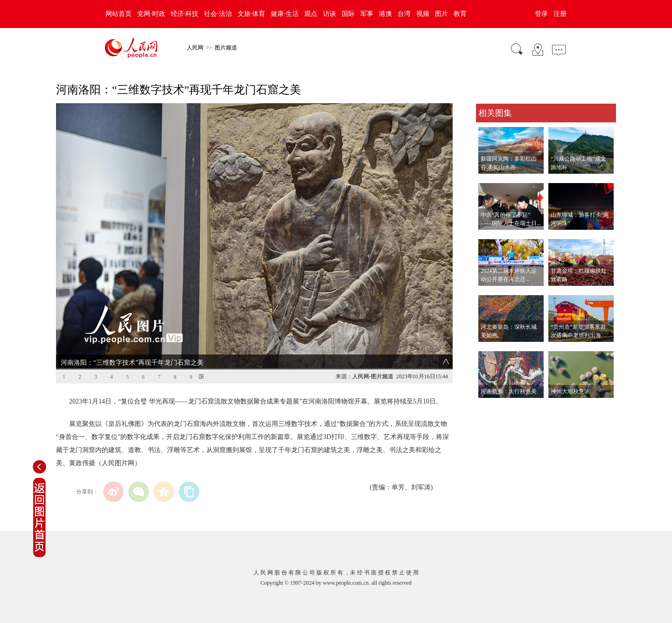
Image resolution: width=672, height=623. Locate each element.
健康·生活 (285, 14)
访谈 (329, 14)
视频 (423, 14)
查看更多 (489, 407)
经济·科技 (185, 14)
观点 (311, 14)
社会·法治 (218, 14)
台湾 (404, 14)
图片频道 (226, 48)
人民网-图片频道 (373, 376)
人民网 (195, 48)
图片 (441, 14)
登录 (541, 14)
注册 (560, 14)
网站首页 (119, 14)
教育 (460, 14)
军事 (367, 14)
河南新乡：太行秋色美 (509, 391)
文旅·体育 (252, 14)
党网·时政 (151, 14)
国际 (348, 14)
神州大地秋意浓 (570, 391)
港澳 (385, 14)
